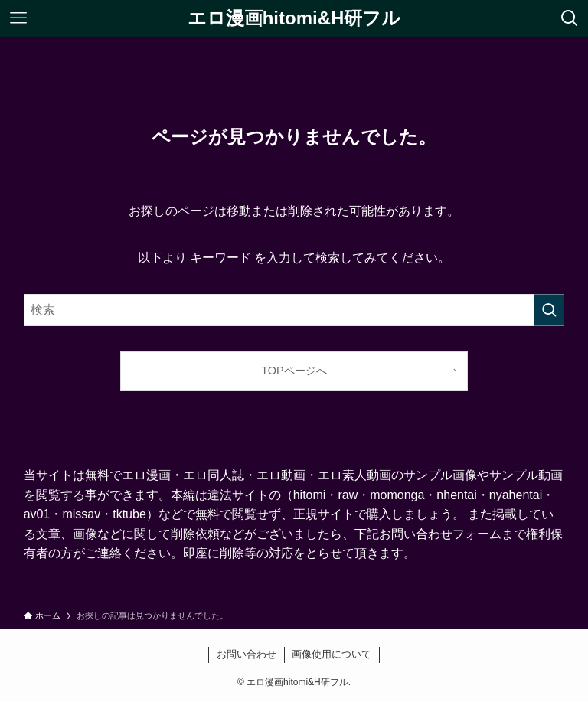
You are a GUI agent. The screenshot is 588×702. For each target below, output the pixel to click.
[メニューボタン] (18, 18)
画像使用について (332, 654)
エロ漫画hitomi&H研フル (294, 18)
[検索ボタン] (570, 18)
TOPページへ (294, 371)
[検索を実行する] (549, 310)
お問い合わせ (247, 654)
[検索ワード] (294, 310)
